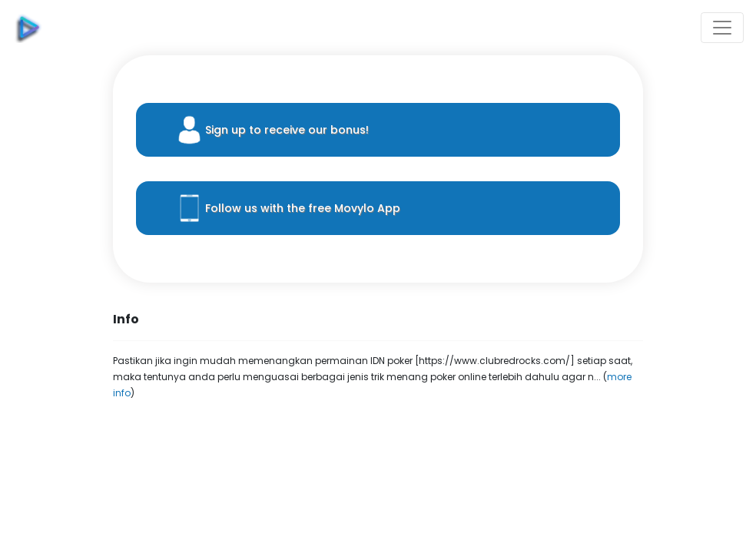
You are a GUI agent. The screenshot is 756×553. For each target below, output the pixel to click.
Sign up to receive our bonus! (287, 130)
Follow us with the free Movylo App (303, 208)
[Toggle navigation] (722, 28)
